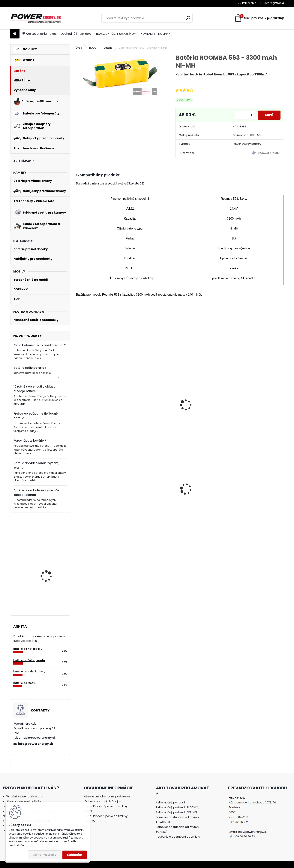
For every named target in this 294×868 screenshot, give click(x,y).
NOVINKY (164, 34)
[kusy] (243, 115)
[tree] (109, 811)
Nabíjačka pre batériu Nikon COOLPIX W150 (257, 501)
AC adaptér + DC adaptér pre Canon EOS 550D (206, 496)
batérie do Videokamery (29, 672)
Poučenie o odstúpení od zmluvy (178, 837)
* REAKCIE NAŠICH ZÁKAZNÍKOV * (116, 34)
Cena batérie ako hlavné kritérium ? (40, 345)
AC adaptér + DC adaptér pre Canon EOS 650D (101, 496)
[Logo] (36, 18)
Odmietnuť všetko (45, 855)
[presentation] (77, 401)
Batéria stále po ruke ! (30, 368)
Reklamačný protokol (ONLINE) (177, 812)
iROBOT (93, 48)
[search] (188, 18)
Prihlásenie (249, 3)
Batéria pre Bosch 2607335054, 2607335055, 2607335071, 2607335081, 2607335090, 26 (46, 590)
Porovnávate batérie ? (30, 441)
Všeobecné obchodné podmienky (107, 796)
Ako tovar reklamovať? (40, 34)
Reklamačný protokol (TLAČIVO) (178, 807)
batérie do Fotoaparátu (29, 660)
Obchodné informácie (76, 34)
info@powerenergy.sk (36, 744)
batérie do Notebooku (28, 649)
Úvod (79, 48)
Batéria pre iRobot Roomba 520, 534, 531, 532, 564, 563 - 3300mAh (99, 405)
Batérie (108, 48)
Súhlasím (75, 855)
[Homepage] (15, 34)
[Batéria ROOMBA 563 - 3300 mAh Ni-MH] (120, 76)
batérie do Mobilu (25, 683)
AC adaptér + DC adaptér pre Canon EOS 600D (153, 496)
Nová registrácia (273, 3)
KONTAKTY (148, 34)
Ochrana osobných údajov (103, 801)
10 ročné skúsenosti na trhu (25, 796)
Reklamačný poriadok (171, 803)
